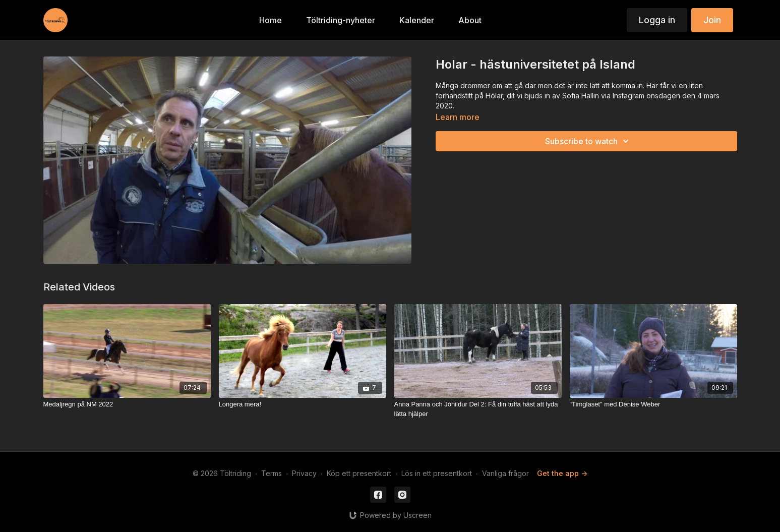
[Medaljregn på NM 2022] (127, 404)
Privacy (304, 473)
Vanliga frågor (505, 473)
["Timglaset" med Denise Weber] (653, 404)
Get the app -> (562, 473)
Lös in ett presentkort (437, 473)
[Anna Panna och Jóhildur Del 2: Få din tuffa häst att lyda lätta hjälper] (478, 409)
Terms (272, 473)
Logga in (657, 20)
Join (712, 20)
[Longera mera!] (303, 404)
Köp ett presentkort (359, 473)
